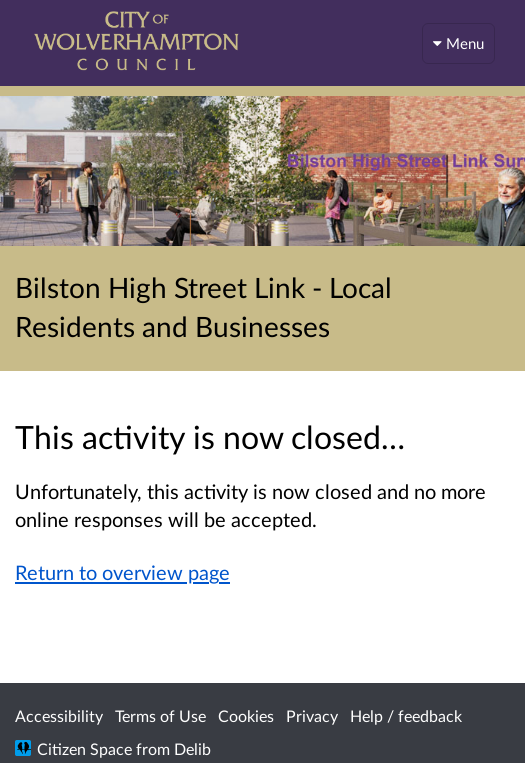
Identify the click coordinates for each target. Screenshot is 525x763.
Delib (192, 748)
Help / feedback (406, 715)
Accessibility (59, 715)
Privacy (312, 715)
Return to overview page (122, 572)
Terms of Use (160, 715)
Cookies (246, 715)
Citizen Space (84, 748)
